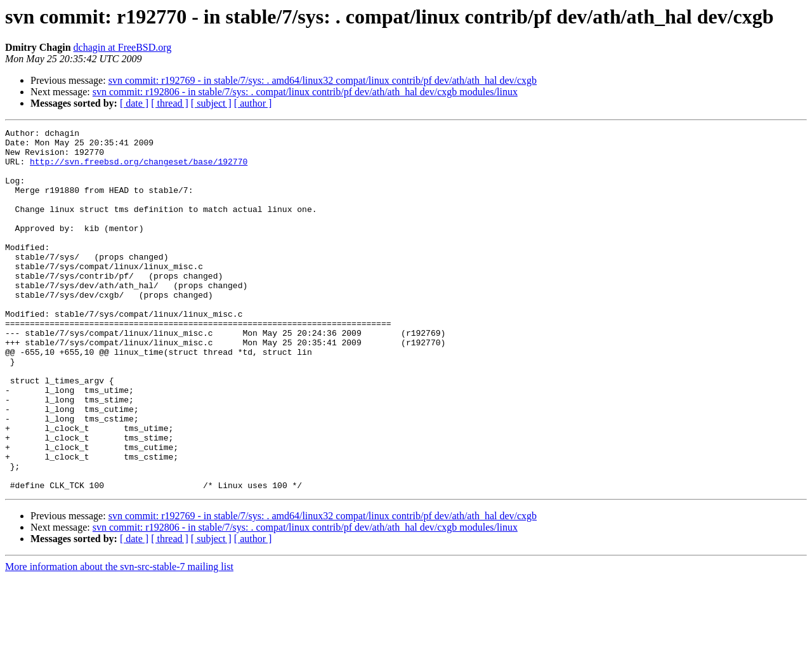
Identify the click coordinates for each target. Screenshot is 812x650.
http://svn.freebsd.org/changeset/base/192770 (139, 169)
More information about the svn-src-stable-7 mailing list (119, 639)
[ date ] (134, 103)
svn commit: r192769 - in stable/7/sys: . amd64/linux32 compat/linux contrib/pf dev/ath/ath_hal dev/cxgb (323, 80)
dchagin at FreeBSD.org (123, 47)
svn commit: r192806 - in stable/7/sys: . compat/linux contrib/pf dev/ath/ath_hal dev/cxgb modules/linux (305, 92)
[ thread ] (170, 103)
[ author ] (253, 103)
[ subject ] (211, 103)
